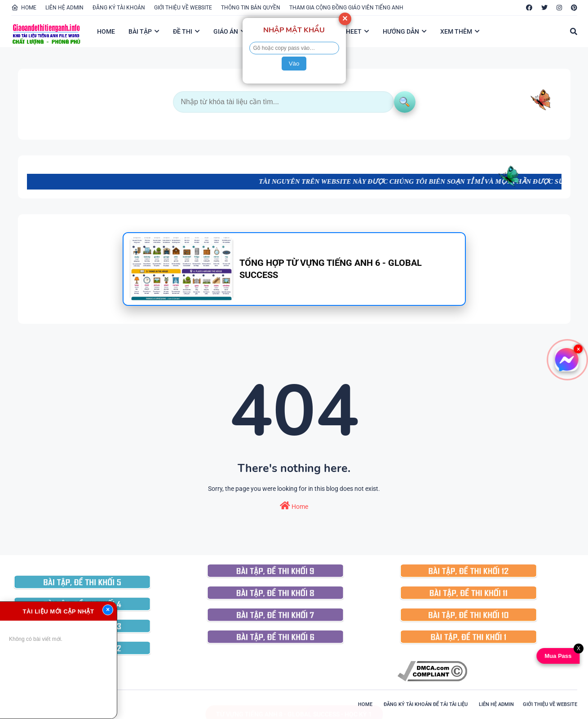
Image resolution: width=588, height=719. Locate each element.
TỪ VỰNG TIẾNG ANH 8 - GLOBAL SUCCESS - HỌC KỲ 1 (294, 706)
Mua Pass (557, 656)
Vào (294, 64)
